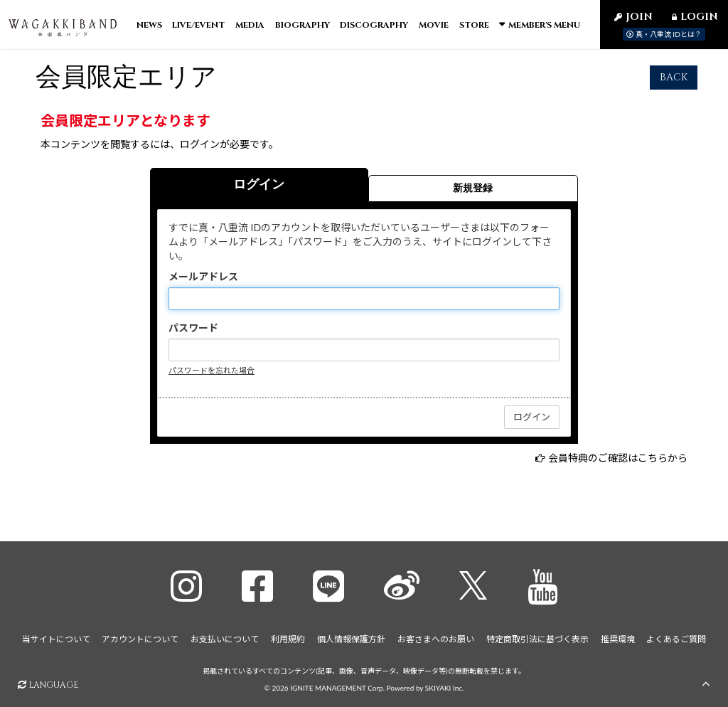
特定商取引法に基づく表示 (537, 639)
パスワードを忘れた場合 (212, 379)
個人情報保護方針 (351, 639)
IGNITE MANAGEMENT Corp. (337, 687)
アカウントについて (140, 639)
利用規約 (288, 639)
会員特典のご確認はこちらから (618, 467)
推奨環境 (618, 639)
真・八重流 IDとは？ (664, 34)
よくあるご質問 (676, 639)
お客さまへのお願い (436, 639)
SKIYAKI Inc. (445, 687)
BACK (674, 86)
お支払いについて (225, 639)
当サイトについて (56, 639)
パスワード (193, 337)
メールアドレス (203, 286)
